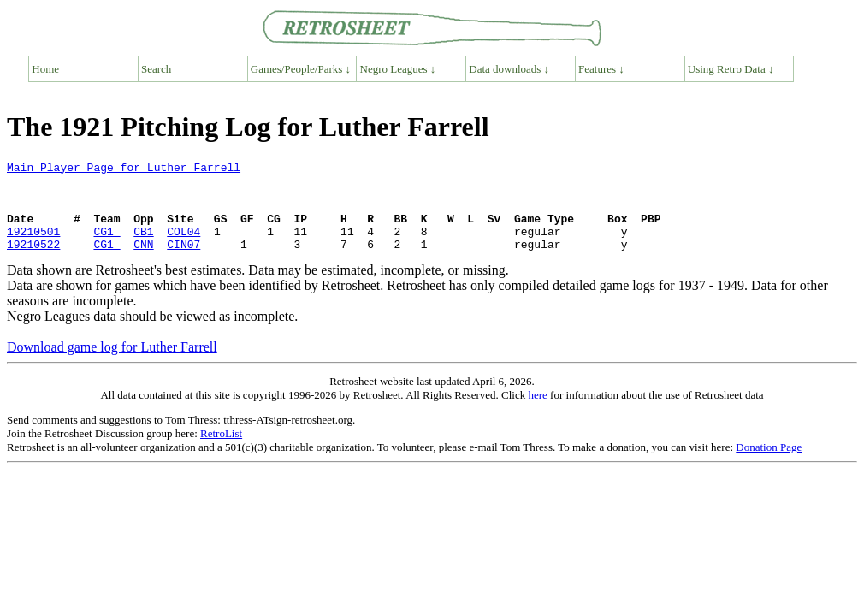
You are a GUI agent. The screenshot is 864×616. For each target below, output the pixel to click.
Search (156, 69)
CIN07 (183, 262)
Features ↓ (601, 69)
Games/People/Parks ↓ (301, 69)
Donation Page (769, 465)
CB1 (143, 246)
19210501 (33, 246)
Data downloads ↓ (509, 69)
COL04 (183, 246)
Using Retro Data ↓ (731, 69)
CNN (143, 262)
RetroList (221, 451)
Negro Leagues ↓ (398, 69)
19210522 (33, 262)
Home (45, 69)
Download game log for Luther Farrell (112, 365)
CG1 (107, 246)
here (537, 413)
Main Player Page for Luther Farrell (124, 169)
